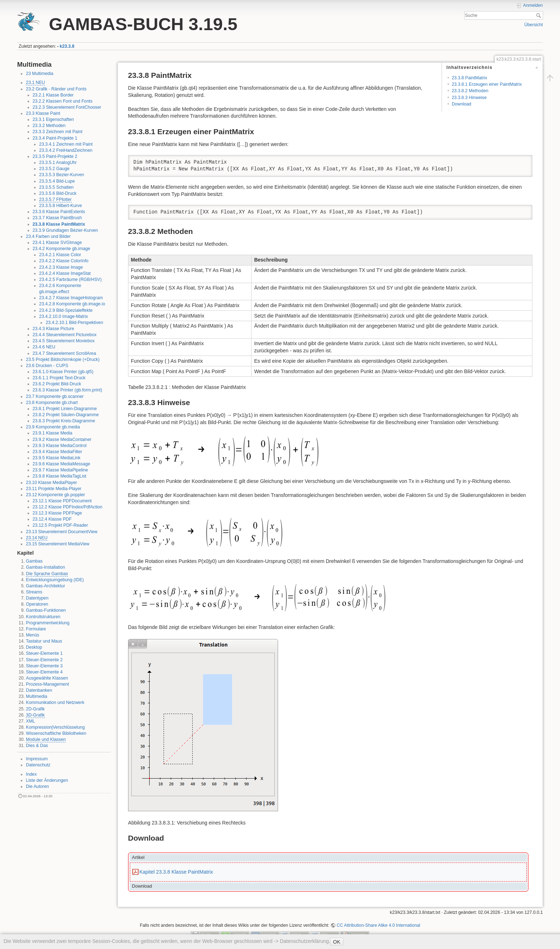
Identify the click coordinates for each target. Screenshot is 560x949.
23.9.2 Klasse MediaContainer (62, 440)
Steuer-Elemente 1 (44, 653)
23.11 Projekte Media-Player (54, 489)
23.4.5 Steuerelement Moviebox (64, 341)
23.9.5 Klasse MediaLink (57, 458)
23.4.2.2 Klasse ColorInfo (64, 261)
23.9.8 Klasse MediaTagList (60, 476)
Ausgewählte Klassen (47, 678)
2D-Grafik (35, 709)
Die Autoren (37, 786)
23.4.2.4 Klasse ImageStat (65, 273)
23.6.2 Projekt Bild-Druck (57, 384)
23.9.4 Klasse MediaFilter (57, 452)
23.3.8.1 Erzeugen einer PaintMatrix (487, 84)
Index (31, 774)
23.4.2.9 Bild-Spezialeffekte (66, 310)
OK (337, 942)
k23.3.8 (67, 46)
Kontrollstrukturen (43, 617)
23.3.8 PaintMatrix (469, 78)
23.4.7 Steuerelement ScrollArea (64, 353)
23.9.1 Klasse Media (53, 433)
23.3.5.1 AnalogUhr (58, 163)
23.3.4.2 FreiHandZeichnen (66, 150)
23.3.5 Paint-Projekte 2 (55, 156)
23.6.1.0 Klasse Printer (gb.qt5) (63, 372)
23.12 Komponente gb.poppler (55, 495)
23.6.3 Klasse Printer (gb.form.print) (67, 390)
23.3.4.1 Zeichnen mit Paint (66, 144)
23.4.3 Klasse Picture (53, 329)
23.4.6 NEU (44, 347)
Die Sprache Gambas (47, 574)
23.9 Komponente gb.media (53, 427)
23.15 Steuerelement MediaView (58, 544)
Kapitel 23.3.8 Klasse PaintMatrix (176, 872)
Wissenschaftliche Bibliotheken (56, 733)
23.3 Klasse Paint (43, 113)
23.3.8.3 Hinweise (469, 98)
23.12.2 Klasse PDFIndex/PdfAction (68, 507)
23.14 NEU (37, 538)
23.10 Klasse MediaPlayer (51, 483)
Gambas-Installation (45, 567)
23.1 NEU (35, 83)
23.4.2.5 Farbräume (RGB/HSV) (70, 279)
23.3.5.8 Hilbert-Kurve (60, 206)
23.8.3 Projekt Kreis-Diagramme (64, 421)
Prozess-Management (47, 684)
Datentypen (37, 598)
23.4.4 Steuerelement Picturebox (65, 335)
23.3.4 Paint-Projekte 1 (55, 138)
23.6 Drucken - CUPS (47, 366)
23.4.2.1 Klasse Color (60, 255)
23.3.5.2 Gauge (54, 169)
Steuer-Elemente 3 (44, 666)
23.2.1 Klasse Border (53, 95)
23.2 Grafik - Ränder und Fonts (56, 89)
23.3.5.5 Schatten (56, 187)
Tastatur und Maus (44, 641)
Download (461, 104)
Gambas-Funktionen (46, 610)
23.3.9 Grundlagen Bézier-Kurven (65, 230)
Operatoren (37, 604)
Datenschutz (38, 765)
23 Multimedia (39, 74)
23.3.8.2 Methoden (470, 91)
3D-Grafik (35, 715)
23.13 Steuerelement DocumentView (62, 532)
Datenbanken (39, 690)
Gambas (34, 561)
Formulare (36, 629)
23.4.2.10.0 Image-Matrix (63, 316)
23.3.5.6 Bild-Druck (58, 193)
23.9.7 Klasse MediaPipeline (60, 470)
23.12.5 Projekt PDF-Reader (60, 525)
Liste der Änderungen (47, 780)
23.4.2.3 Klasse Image (61, 267)
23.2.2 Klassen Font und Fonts (63, 101)
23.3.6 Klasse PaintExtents (59, 212)
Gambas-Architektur (45, 586)
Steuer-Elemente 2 (44, 660)
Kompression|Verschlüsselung (55, 727)
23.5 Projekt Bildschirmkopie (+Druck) (63, 360)
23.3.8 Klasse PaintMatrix (59, 224)
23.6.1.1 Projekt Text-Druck (59, 378)
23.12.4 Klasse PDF (52, 519)
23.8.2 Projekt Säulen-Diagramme (66, 415)
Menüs (32, 635)
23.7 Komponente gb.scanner (55, 396)
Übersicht (533, 25)
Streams (34, 592)
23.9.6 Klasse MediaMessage (62, 464)
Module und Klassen (46, 739)
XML (30, 721)
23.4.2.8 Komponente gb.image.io (72, 304)
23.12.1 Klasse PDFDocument (62, 501)
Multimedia (36, 696)
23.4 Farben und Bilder (48, 236)
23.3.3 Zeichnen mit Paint (58, 132)
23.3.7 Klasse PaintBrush (57, 218)
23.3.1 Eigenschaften (53, 119)
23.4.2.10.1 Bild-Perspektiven (74, 323)
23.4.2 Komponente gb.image (62, 249)
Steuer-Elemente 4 (44, 672)
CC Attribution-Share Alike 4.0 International (378, 925)
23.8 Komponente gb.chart (52, 403)
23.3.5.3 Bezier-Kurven (62, 175)
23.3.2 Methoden (49, 126)
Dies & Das (37, 746)
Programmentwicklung (48, 623)
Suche (539, 15)
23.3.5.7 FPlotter (55, 199)
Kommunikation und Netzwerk (55, 703)
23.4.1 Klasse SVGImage (57, 243)
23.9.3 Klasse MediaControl (60, 446)
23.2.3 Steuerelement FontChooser (67, 107)
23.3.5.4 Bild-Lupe (57, 181)
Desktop (34, 647)
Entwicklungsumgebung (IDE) (55, 580)
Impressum (37, 759)
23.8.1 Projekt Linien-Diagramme (65, 409)
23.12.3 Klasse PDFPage (57, 513)
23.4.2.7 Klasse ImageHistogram (71, 298)
